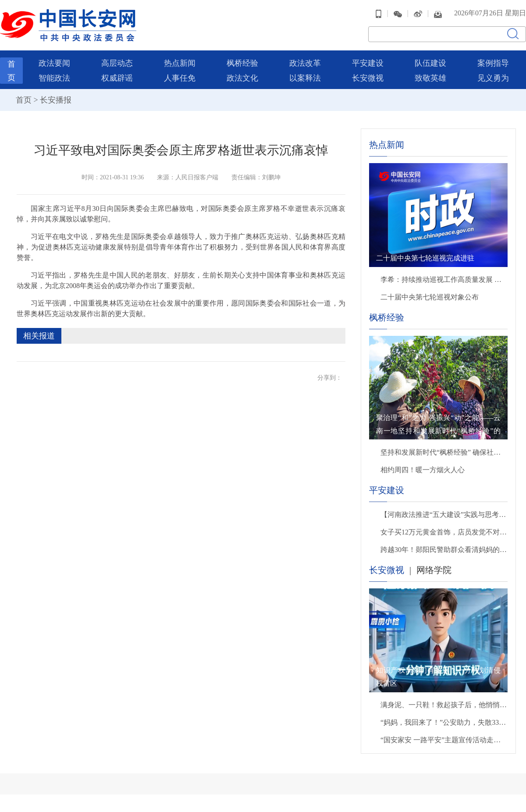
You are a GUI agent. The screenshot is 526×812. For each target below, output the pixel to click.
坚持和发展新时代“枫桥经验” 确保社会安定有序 (444, 452)
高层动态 (117, 63)
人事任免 (180, 78)
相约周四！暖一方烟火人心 (423, 470)
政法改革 (305, 63)
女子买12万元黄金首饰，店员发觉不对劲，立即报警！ (444, 532)
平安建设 (368, 63)
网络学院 (434, 570)
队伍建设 (430, 63)
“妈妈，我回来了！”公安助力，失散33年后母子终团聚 (444, 722)
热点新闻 (180, 63)
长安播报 (56, 100)
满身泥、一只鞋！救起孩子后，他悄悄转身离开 (444, 705)
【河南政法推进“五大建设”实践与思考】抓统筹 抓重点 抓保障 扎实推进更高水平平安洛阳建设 (444, 515)
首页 (24, 100)
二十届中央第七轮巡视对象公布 (430, 297)
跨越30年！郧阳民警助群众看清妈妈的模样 (444, 550)
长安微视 (368, 78)
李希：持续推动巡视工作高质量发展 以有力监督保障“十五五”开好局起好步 (444, 280)
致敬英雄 (430, 78)
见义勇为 (493, 78)
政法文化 (242, 78)
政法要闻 (54, 63)
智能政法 (54, 78)
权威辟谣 (117, 78)
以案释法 (305, 78)
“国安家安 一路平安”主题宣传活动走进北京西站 (444, 740)
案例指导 (493, 63)
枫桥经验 (242, 63)
